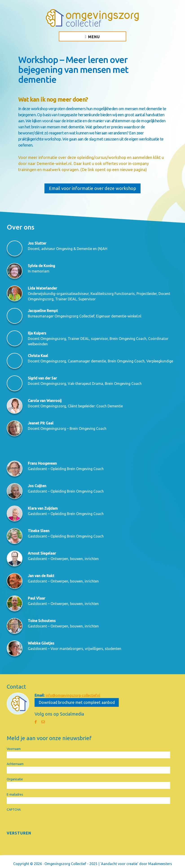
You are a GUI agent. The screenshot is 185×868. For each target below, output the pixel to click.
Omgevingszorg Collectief (92, 18)
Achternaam (15, 764)
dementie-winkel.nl (126, 316)
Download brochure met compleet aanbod (77, 702)
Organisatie (15, 779)
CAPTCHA (14, 810)
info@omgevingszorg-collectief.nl (73, 695)
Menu (94, 37)
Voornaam (14, 749)
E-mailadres (15, 794)
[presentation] (41, 821)
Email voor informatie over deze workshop (92, 188)
